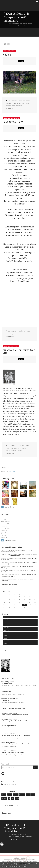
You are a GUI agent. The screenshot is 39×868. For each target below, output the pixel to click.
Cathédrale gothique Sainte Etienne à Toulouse (17, 721)
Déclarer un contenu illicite (6, 862)
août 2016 (4, 531)
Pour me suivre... (7, 692)
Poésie (28, 331)
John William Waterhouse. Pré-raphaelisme (16, 735)
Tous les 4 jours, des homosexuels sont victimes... (16, 554)
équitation (9, 106)
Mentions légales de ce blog (17, 862)
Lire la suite (12, 472)
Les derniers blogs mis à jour (9, 860)
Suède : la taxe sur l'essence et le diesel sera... (15, 570)
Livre (5, 625)
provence (8, 450)
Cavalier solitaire (13, 122)
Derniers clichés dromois (10, 727)
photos (28, 101)
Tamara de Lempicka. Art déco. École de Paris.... (17, 744)
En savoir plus (23, 866)
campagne (15, 106)
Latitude (13, 577)
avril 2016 (4, 537)
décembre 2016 (5, 521)
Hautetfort (23, 858)
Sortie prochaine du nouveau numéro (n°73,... (15, 558)
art (14, 334)
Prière (5, 638)
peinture (10, 795)
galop (20, 106)
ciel (9, 798)
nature (24, 104)
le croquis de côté (31, 574)
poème (11, 334)
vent (17, 450)
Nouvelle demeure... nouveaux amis (13, 709)
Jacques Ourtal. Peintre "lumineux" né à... (15, 715)
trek (28, 104)
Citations (6, 622)
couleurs (4, 798)
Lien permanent (11, 101)
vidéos (5, 643)
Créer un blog (17, 858)
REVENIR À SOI (7, 683)
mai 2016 (4, 535)
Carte (4, 650)
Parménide (12, 448)
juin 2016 (4, 533)
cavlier (22, 334)
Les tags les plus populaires (30, 860)
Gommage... (5, 700)
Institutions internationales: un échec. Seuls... (15, 579)
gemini (19, 104)
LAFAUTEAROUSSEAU (8, 552)
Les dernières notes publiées (20, 860)
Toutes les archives (10, 540)
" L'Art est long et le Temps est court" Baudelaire (17, 17)
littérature (22, 795)
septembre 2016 (6, 528)
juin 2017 (4, 519)
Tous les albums (9, 507)
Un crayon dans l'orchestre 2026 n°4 (12, 574)
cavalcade (18, 448)
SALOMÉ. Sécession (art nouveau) (13, 752)
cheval (15, 104)
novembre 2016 (6, 524)
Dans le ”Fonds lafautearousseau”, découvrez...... (16, 550)
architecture (7, 617)
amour (15, 795)
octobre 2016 (5, 526)
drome (4, 795)
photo (11, 104)
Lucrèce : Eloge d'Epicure (9, 566)
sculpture (6, 641)
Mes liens (6, 628)
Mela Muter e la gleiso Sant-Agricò (12, 562)
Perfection (5, 577)
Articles (6, 620)
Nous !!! (7, 55)
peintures (6, 630)
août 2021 (4, 517)
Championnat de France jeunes (11, 583)
